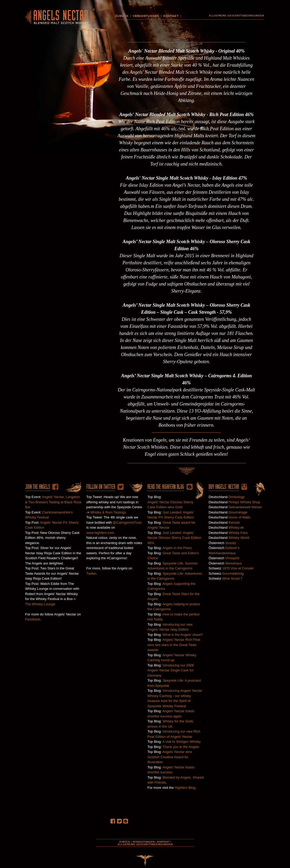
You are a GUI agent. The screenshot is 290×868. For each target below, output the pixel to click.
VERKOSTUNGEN (146, 16)
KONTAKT (171, 16)
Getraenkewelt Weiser (245, 507)
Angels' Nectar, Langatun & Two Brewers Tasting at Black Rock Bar (53, 502)
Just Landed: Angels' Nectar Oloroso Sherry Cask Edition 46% (174, 538)
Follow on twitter (101, 487)
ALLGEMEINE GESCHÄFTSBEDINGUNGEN (236, 16)
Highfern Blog (185, 788)
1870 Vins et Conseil (238, 568)
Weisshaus (234, 563)
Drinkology (236, 497)
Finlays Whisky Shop (244, 502)
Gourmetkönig (233, 573)
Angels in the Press (177, 548)
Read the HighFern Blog (166, 487)
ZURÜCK (122, 16)
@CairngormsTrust (127, 522)
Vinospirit (232, 558)
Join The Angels (38, 487)
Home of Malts (239, 517)
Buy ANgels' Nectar (224, 487)
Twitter (91, 573)
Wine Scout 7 (232, 578)
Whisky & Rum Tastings (108, 512)
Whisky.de (236, 527)
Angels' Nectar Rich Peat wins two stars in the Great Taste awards (174, 645)
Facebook (33, 619)
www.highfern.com (100, 533)
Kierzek (234, 522)
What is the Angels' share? (183, 635)
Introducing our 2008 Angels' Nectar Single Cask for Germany (171, 670)
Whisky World (239, 538)
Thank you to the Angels (181, 747)
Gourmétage (238, 512)
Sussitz (231, 543)
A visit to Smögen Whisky (181, 742)
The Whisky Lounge (40, 604)
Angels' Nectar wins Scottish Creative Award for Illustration (170, 757)
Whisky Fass (238, 533)
